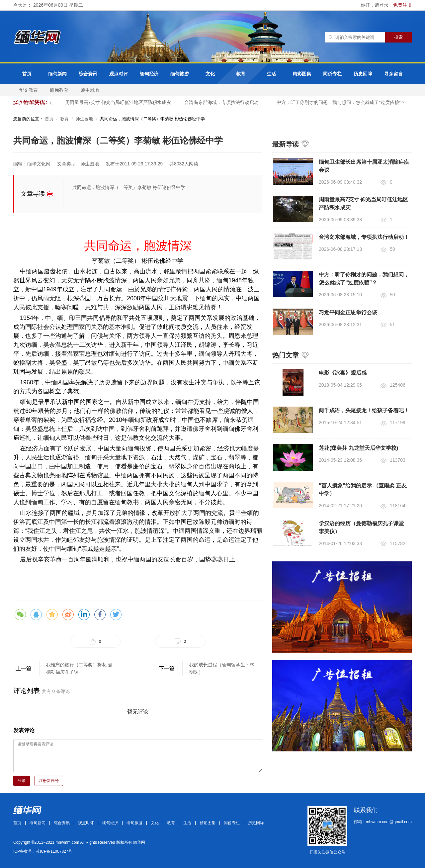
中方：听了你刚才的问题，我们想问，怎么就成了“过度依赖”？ (342, 102)
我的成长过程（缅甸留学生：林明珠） (222, 668)
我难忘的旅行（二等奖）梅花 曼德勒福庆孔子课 (79, 668)
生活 (271, 74)
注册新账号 (49, 781)
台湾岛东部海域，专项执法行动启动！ (225, 102)
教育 (241, 74)
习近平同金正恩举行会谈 (348, 312)
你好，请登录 (375, 5)
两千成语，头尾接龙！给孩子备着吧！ (364, 410)
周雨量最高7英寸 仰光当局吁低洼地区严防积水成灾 (119, 102)
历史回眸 (363, 74)
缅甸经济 (149, 74)
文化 (210, 74)
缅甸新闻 (57, 74)
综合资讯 (88, 74)
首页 (27, 74)
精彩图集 (302, 74)
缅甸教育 (59, 90)
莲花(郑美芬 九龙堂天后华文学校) (358, 448)
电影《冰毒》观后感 (343, 373)
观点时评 (119, 74)
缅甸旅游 (180, 74)
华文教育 (29, 90)
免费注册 (402, 5)
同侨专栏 (332, 74)
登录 (22, 781)
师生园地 (90, 90)
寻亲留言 (393, 74)
